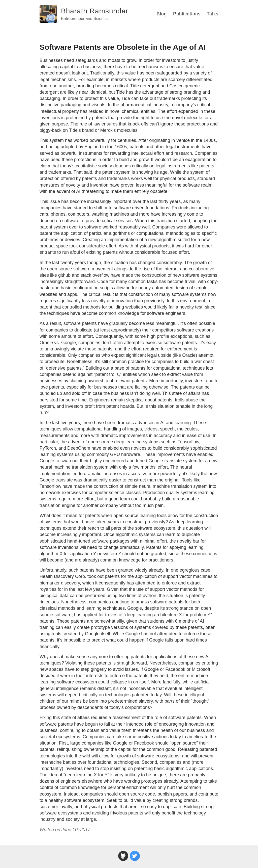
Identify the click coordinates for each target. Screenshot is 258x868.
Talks (213, 14)
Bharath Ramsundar (95, 11)
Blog (162, 14)
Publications (187, 14)
